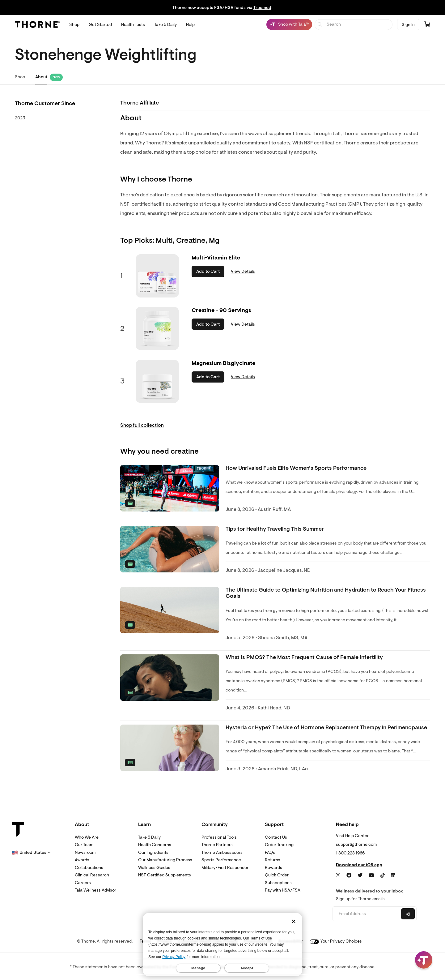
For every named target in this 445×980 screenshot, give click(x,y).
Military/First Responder (225, 868)
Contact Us (276, 837)
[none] (170, 488)
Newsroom (85, 852)
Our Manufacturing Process (165, 860)
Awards (82, 860)
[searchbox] (354, 25)
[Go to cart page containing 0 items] (427, 24)
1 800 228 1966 (350, 853)
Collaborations (89, 868)
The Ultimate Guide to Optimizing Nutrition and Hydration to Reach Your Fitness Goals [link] (326, 593)
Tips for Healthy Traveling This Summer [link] (275, 529)
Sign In (408, 25)
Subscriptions (278, 883)
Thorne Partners (217, 845)
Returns (273, 860)
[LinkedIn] (393, 875)
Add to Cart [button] (208, 271)
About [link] (41, 77)
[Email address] (366, 914)
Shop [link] (20, 77)
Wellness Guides (154, 868)
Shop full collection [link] (142, 425)
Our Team (84, 845)
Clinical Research (92, 875)
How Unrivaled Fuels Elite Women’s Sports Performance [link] (296, 468)
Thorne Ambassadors (222, 852)
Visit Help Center (352, 836)
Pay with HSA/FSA (283, 890)
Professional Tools (219, 837)
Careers (83, 883)
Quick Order (277, 875)
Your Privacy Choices (336, 941)
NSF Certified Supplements (165, 875)
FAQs (270, 852)
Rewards (273, 868)
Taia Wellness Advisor (95, 890)
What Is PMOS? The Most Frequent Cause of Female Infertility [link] (304, 657)
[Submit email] (408, 914)
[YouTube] (371, 875)
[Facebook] (349, 875)
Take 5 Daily (149, 837)
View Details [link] (243, 271)
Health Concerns (155, 845)
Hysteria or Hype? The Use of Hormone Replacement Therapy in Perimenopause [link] (326, 728)
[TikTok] (383, 875)
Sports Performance (221, 860)
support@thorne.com (356, 844)
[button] (31, 853)
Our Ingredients (153, 852)
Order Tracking (279, 845)
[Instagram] (338, 875)
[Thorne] (37, 24)
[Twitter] (360, 875)
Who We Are (87, 837)
